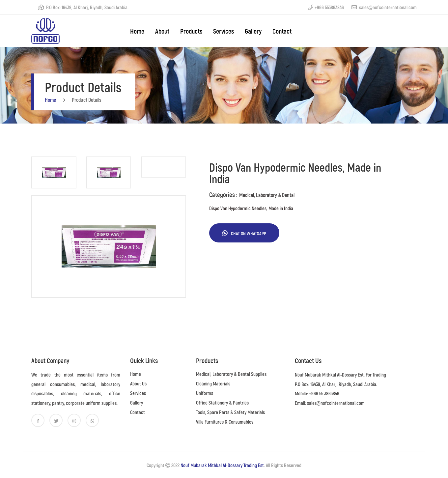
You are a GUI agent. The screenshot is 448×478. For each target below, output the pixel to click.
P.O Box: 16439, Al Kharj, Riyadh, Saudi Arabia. (83, 7)
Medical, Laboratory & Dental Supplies (231, 374)
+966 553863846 (326, 7)
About (162, 31)
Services (224, 31)
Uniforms (205, 393)
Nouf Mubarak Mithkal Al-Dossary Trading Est (222, 465)
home (137, 31)
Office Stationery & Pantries (222, 403)
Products (191, 31)
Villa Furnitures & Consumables (225, 422)
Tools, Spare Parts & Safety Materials (230, 412)
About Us (138, 383)
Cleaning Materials (213, 383)
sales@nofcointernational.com (384, 7)
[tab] (54, 172)
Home (136, 374)
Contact (282, 31)
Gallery (253, 31)
